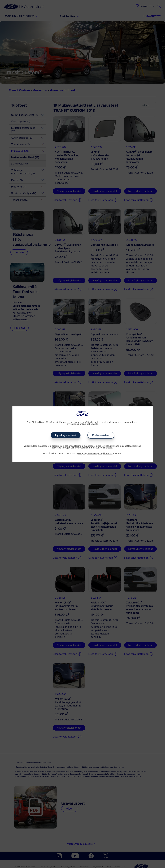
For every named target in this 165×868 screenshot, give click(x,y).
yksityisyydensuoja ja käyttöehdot (95, 454)
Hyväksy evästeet (66, 435)
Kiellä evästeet (101, 435)
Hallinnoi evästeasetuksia (88, 446)
